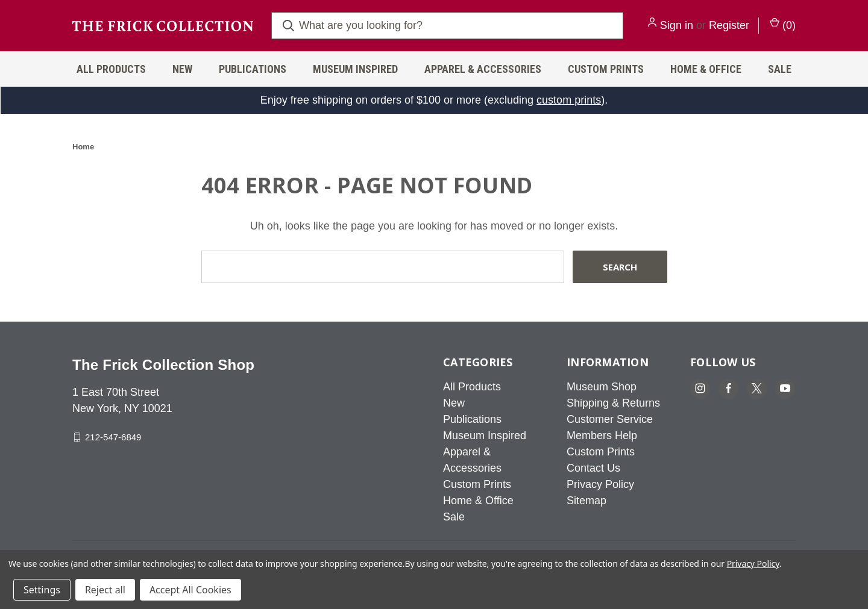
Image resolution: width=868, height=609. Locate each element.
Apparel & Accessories (483, 69)
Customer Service (610, 419)
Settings (42, 590)
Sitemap (587, 501)
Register (729, 25)
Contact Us (593, 468)
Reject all (105, 590)
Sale (780, 69)
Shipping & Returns (613, 403)
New (182, 69)
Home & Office (706, 69)
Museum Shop (602, 387)
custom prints (569, 100)
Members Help (602, 436)
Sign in (677, 25)
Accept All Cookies (190, 590)
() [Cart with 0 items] (783, 24)
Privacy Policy (600, 484)
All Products (111, 69)
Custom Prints (606, 69)
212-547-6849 (113, 437)
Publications (253, 69)
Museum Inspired (355, 69)
